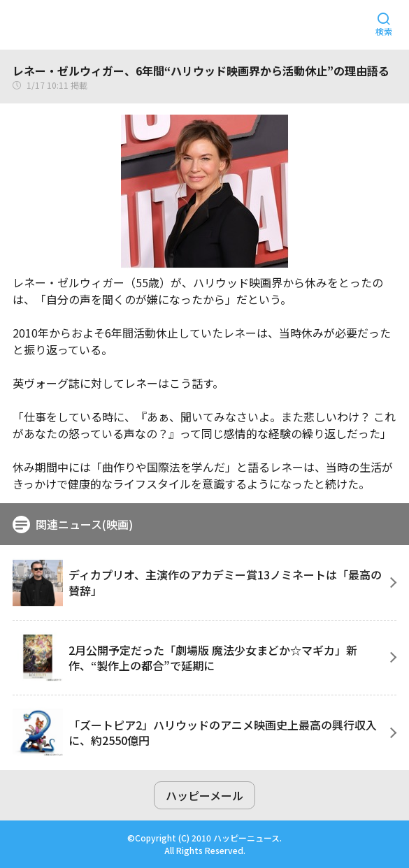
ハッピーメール (204, 795)
